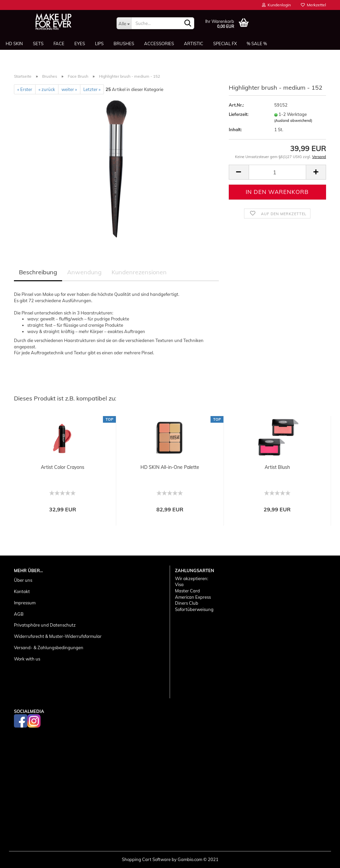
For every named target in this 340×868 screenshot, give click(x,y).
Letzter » (92, 89)
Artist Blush (277, 467)
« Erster (25, 89)
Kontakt (22, 591)
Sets (38, 43)
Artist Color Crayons (63, 467)
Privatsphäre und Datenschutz (45, 625)
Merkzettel (313, 5)
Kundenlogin (276, 5)
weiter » (69, 89)
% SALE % (257, 43)
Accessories (159, 43)
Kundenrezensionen (139, 272)
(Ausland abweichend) (293, 121)
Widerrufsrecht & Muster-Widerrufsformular (58, 636)
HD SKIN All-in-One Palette (170, 467)
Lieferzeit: (239, 114)
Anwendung (84, 272)
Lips (99, 43)
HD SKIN (14, 43)
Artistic (194, 43)
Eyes (80, 43)
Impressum (25, 603)
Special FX (225, 43)
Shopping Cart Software (146, 859)
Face (59, 43)
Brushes (124, 43)
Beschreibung (38, 272)
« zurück (47, 89)
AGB (19, 614)
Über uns (23, 580)
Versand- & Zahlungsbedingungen (49, 648)
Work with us (27, 659)
